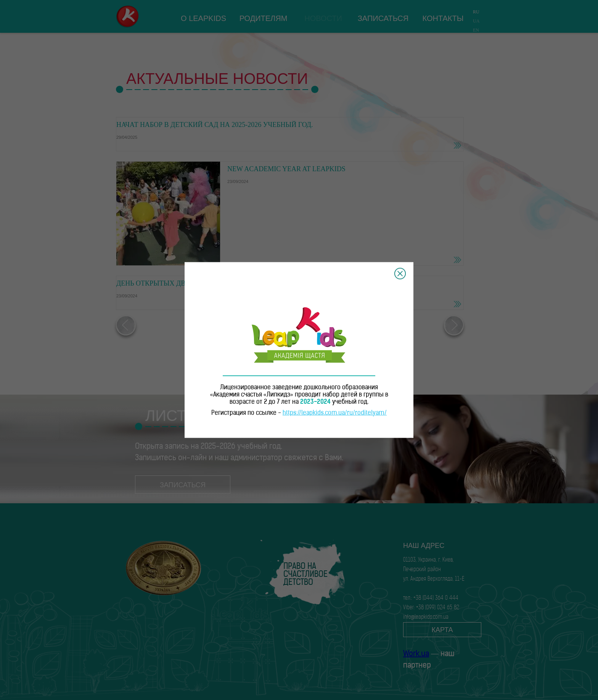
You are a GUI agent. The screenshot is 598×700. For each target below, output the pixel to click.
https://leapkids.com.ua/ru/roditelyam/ (335, 413)
